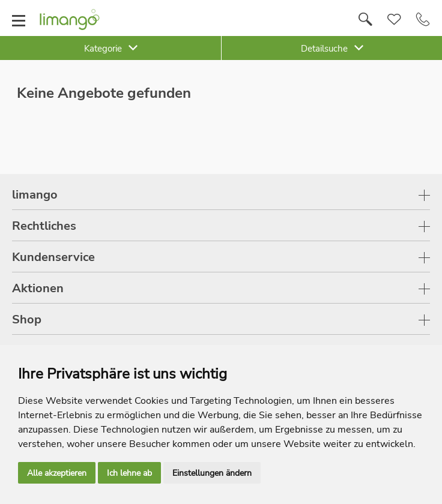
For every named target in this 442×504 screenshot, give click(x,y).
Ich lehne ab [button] (129, 473)
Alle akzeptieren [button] (57, 473)
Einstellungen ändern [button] (212, 473)
